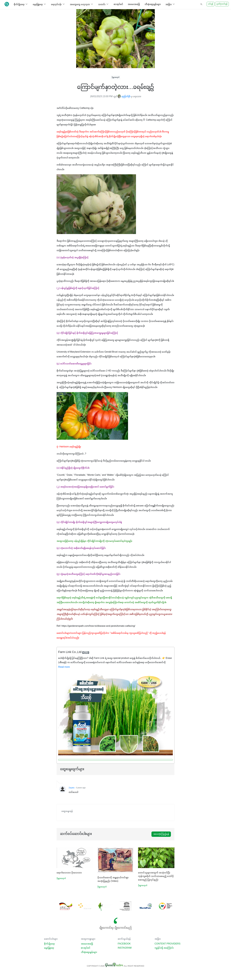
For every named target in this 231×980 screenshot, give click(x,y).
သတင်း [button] (103, 4)
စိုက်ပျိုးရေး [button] (21, 4)
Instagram (125, 948)
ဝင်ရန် (211, 4)
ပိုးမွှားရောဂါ (115, 77)
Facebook (124, 944)
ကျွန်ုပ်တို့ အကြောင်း (164, 948)
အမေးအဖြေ (134, 4)
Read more (64, 667)
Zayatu (72, 788)
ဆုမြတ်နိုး (124, 97)
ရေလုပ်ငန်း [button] (58, 4)
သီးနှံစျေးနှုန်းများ (153, 4)
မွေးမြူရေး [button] (39, 4)
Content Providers (168, 944)
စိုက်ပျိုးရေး (49, 944)
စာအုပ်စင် (118, 4)
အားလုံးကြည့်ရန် (161, 834)
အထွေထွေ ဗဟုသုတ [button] (82, 4)
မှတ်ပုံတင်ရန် (222, 4)
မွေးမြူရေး (49, 948)
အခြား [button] (170, 4)
